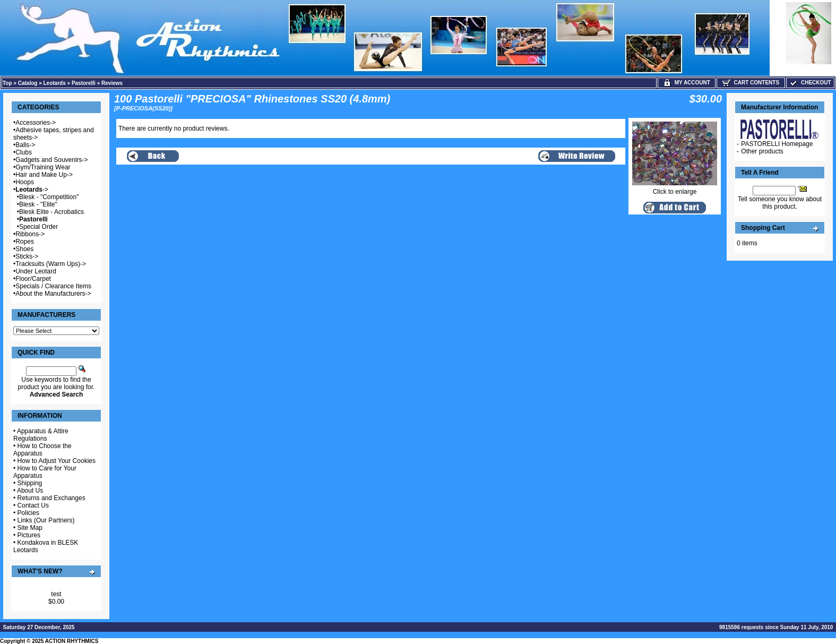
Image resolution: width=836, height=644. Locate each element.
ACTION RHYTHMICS (72, 641)
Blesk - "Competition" (49, 197)
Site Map (30, 528)
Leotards (55, 83)
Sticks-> (27, 256)
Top (7, 83)
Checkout (810, 83)
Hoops (25, 182)
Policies (28, 513)
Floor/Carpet (33, 279)
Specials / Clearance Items (53, 286)
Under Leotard (36, 271)
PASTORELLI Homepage (777, 144)
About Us (30, 491)
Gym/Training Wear (43, 167)
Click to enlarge (675, 189)
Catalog (28, 83)
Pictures (29, 535)
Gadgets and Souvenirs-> (51, 160)
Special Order (38, 227)
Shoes (24, 249)
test (56, 594)
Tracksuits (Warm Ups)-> (51, 264)
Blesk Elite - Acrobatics (51, 212)
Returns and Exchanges (51, 498)
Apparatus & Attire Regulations (41, 435)
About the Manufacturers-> (53, 294)
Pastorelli (84, 83)
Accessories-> (36, 123)
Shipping (30, 483)
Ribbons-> (30, 234)
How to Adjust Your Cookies (57, 461)
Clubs (24, 152)
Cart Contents (751, 83)
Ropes (25, 242)
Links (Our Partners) (46, 520)
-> (32, 190)
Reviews (112, 83)
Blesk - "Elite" (38, 204)
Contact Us (33, 505)
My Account (687, 83)
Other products (762, 151)
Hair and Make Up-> (44, 175)
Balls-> (25, 145)
